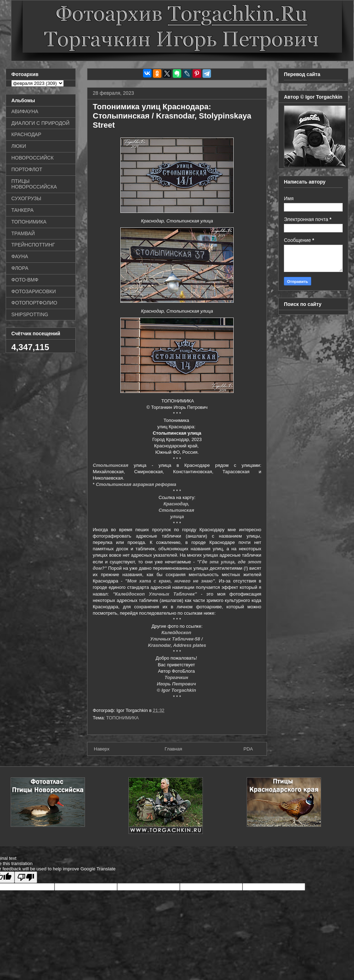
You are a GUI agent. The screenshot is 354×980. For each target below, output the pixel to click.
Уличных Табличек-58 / (177, 639)
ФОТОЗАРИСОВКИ (34, 291)
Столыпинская (111, 465)
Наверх (102, 749)
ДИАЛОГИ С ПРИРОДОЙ (40, 123)
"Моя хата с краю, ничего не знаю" (170, 581)
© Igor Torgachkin (177, 690)
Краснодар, (177, 504)
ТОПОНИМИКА (122, 718)
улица (177, 517)
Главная (173, 749)
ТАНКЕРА (22, 210)
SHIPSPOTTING (30, 314)
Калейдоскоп (177, 633)
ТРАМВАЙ (23, 233)
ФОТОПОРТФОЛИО (34, 303)
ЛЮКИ (19, 146)
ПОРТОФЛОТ (27, 169)
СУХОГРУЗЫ (26, 198)
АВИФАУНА (25, 111)
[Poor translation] (26, 877)
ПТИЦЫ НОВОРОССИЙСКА (34, 184)
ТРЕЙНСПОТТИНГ (33, 245)
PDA (248, 749)
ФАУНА (20, 256)
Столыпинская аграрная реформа (136, 484)
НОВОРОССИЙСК (32, 158)
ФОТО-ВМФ (25, 280)
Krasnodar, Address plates (177, 645)
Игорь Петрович (177, 684)
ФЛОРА (20, 268)
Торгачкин (177, 677)
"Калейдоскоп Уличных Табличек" (155, 594)
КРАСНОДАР (26, 134)
